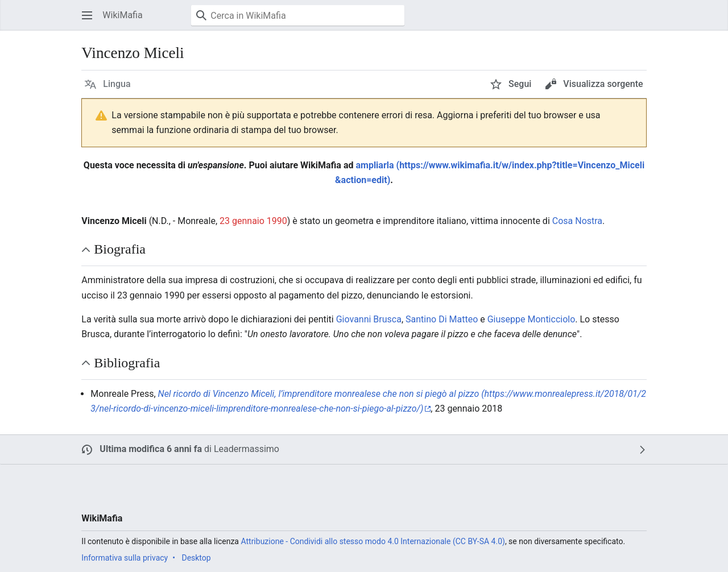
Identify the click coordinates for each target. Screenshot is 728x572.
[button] (87, 15)
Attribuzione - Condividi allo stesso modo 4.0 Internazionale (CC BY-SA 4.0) (373, 541)
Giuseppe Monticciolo (531, 319)
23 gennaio (242, 221)
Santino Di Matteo (442, 319)
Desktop (196, 558)
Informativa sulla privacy (125, 558)
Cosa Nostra (577, 221)
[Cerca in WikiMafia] (298, 15)
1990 (277, 221)
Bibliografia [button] (127, 363)
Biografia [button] (120, 249)
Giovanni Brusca (369, 319)
